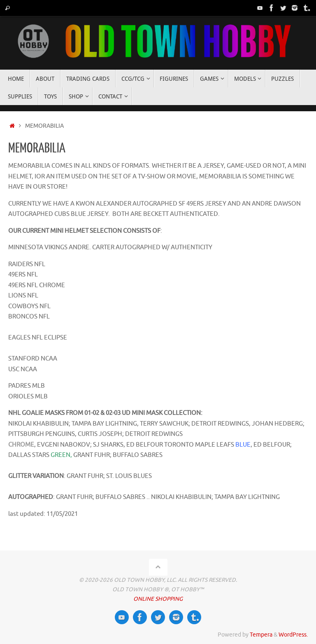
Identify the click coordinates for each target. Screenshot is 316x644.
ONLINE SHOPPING (158, 599)
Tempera (261, 635)
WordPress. (293, 635)
